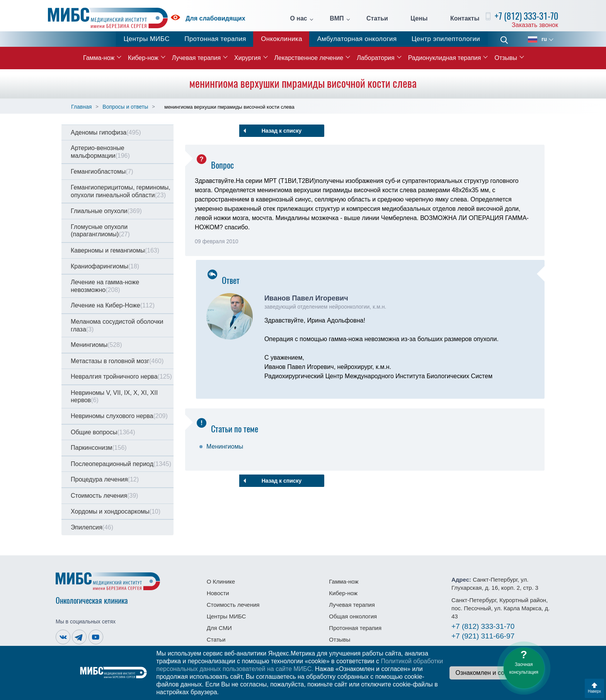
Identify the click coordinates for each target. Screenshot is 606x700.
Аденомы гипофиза (106, 132)
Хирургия (247, 58)
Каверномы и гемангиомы (115, 250)
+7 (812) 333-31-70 (526, 16)
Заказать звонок (535, 25)
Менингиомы (96, 345)
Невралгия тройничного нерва (121, 376)
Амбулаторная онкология (357, 39)
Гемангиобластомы (102, 172)
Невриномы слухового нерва (119, 416)
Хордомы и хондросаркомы (116, 511)
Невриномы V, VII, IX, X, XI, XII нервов (114, 397)
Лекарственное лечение (309, 58)
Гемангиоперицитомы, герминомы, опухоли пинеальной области (121, 191)
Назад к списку (282, 131)
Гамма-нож (99, 58)
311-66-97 (483, 636)
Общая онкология (353, 616)
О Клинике (221, 581)
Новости (218, 593)
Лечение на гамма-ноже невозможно (105, 286)
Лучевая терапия (196, 58)
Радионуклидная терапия (445, 58)
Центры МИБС (147, 39)
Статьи (377, 19)
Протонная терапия (215, 39)
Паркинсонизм (99, 448)
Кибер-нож (143, 58)
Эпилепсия (92, 527)
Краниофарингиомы (105, 266)
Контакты (465, 19)
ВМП (337, 19)
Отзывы (506, 58)
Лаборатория (375, 58)
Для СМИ (219, 628)
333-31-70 (483, 626)
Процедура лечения (105, 479)
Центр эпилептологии (446, 39)
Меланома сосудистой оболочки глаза (117, 325)
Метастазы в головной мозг (117, 361)
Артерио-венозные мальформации (100, 152)
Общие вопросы (103, 432)
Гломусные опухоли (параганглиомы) (100, 231)
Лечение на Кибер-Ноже (113, 305)
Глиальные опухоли (106, 211)
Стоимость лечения (104, 496)
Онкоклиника (282, 39)
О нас (298, 19)
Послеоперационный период (121, 464)
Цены (419, 19)
